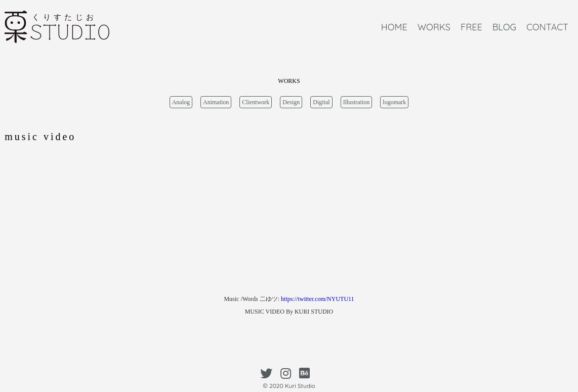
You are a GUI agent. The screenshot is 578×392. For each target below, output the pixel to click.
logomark (394, 102)
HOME (394, 27)
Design (291, 102)
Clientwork (256, 102)
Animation (216, 102)
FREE (471, 27)
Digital (321, 102)
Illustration (357, 102)
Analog (181, 102)
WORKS (434, 27)
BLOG (504, 27)
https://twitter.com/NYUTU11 (318, 299)
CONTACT (547, 27)
